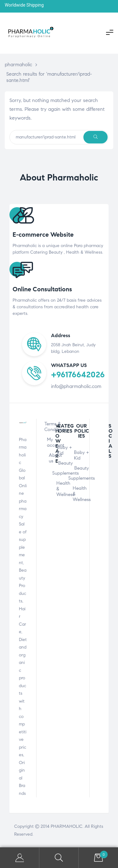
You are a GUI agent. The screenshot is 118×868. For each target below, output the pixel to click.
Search (59, 858)
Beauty (65, 463)
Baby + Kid (65, 450)
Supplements (65, 473)
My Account (20, 858)
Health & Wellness (65, 489)
